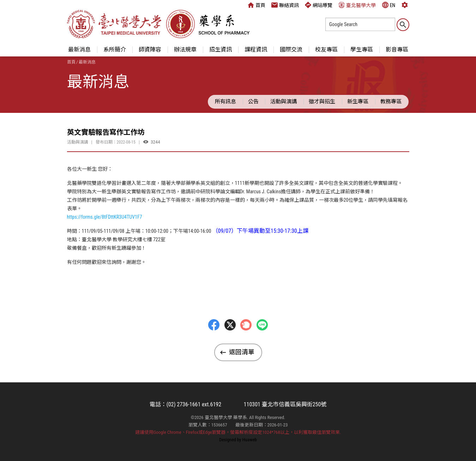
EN (389, 5)
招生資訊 (221, 50)
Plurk (246, 338)
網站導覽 (319, 5)
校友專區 (326, 50)
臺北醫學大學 (357, 5)
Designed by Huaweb (238, 440)
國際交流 (291, 50)
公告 (253, 102)
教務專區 (391, 102)
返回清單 (242, 352)
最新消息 (79, 50)
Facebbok (214, 338)
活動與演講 (284, 102)
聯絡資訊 (285, 5)
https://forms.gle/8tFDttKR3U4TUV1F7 (105, 217)
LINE (262, 338)
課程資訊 (256, 50)
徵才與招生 (322, 102)
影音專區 (397, 50)
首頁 (257, 5)
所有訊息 (225, 102)
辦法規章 (185, 50)
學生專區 (362, 50)
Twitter (230, 338)
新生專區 (358, 102)
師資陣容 (150, 50)
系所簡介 (115, 50)
